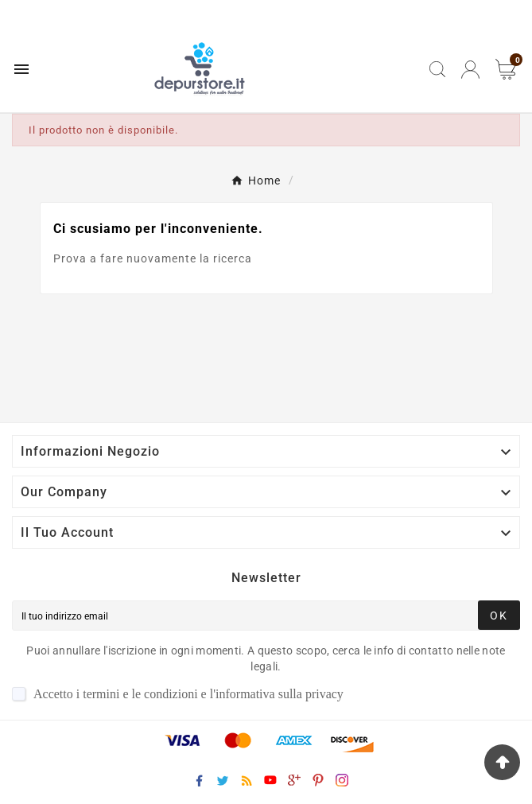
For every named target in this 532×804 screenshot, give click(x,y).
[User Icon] (470, 70)
